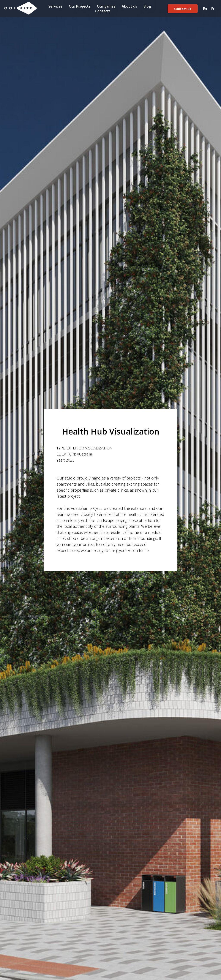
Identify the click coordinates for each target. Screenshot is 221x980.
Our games (106, 6)
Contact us (183, 9)
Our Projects (80, 6)
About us (129, 6)
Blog (147, 6)
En (205, 9)
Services (55, 6)
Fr (213, 9)
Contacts (103, 11)
